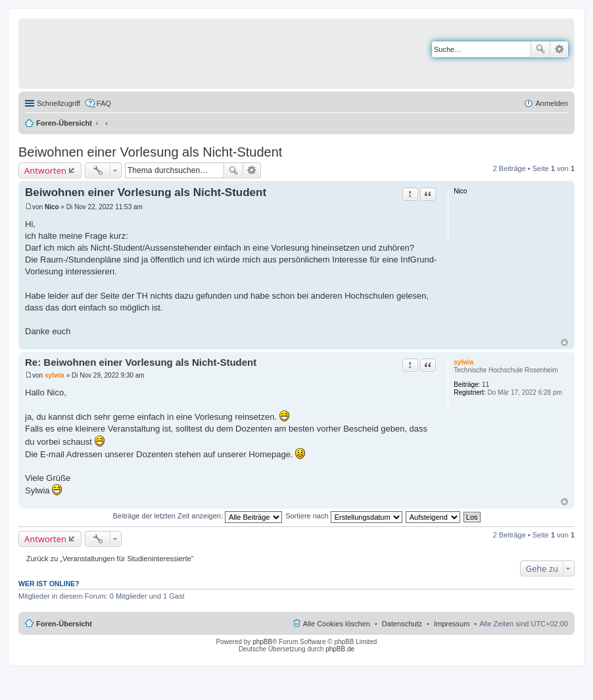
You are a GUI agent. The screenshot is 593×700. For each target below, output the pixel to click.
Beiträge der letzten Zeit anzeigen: (197, 516)
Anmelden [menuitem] (552, 103)
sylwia (463, 362)
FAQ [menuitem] (104, 103)
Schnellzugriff (59, 103)
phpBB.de (340, 649)
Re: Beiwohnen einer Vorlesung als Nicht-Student (141, 362)
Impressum (452, 624)
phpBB (262, 642)
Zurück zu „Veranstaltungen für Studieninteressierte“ (110, 559)
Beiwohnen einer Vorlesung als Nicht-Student (150, 152)
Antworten (45, 170)
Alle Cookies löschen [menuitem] (337, 624)
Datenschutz (402, 624)
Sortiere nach (344, 516)
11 (486, 385)
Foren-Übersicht (64, 123)
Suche (540, 49)
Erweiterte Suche (559, 49)
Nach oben (564, 342)
